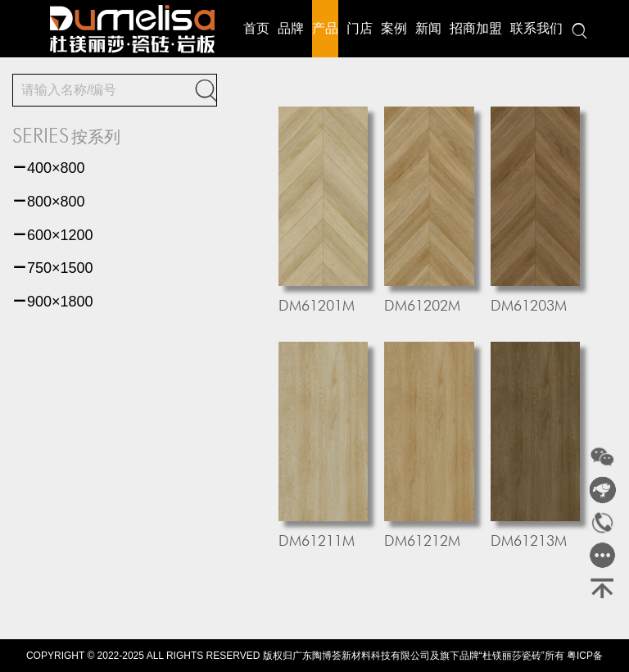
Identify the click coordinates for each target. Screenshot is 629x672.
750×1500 (53, 268)
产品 (325, 28)
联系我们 (536, 28)
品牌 (291, 28)
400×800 (49, 168)
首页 (256, 28)
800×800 (49, 202)
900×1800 (53, 302)
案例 (394, 28)
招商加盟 (476, 28)
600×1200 (53, 235)
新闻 (428, 28)
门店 (360, 28)
